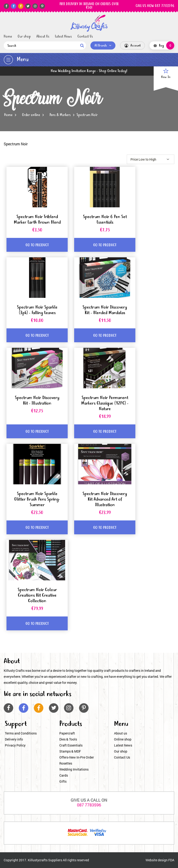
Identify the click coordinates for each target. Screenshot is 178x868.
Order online (31, 115)
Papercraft (67, 733)
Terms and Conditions (21, 733)
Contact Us (85, 37)
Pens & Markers (60, 115)
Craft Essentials (71, 745)
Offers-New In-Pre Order (77, 757)
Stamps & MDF (70, 751)
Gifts (63, 781)
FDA (171, 860)
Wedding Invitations (74, 769)
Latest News (63, 37)
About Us (43, 37)
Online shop (123, 739)
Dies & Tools (68, 739)
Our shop (24, 37)
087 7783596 (89, 805)
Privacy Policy (15, 745)
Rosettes (66, 763)
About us (121, 733)
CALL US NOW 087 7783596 (155, 6)
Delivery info (14, 739)
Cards (64, 775)
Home (8, 37)
